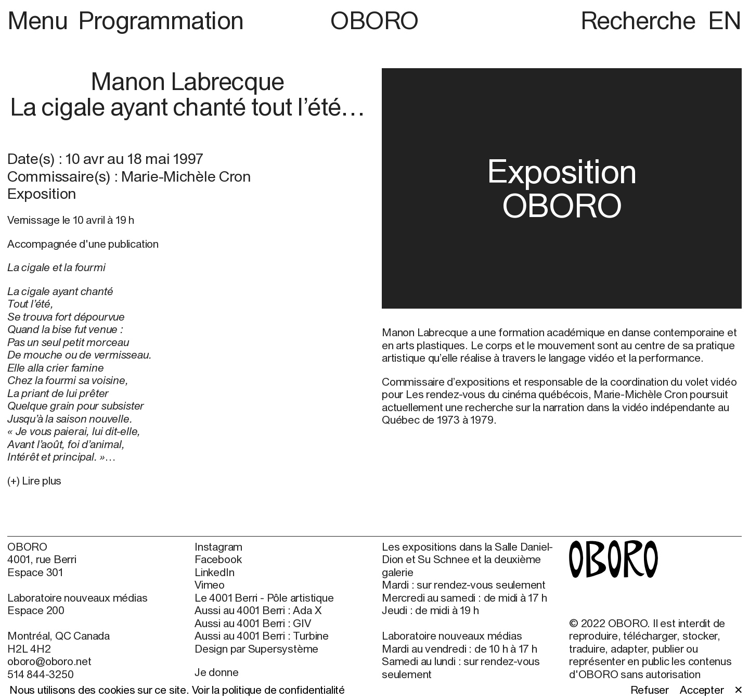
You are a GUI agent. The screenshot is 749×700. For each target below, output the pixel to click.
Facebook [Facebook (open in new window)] (218, 559)
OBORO (374, 20)
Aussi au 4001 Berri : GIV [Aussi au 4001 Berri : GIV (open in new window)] (253, 623)
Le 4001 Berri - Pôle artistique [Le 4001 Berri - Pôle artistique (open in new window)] (264, 597)
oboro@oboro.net (49, 661)
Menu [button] (40, 20)
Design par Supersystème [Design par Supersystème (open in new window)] (256, 648)
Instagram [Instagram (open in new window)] (218, 546)
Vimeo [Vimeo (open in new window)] (210, 584)
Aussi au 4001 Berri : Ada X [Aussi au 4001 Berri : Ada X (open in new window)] (258, 610)
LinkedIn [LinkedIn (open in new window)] (214, 572)
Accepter (702, 690)
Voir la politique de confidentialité (268, 690)
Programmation (161, 20)
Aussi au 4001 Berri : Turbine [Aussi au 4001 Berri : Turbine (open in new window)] (262, 635)
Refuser (650, 690)
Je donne (216, 672)
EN (725, 20)
